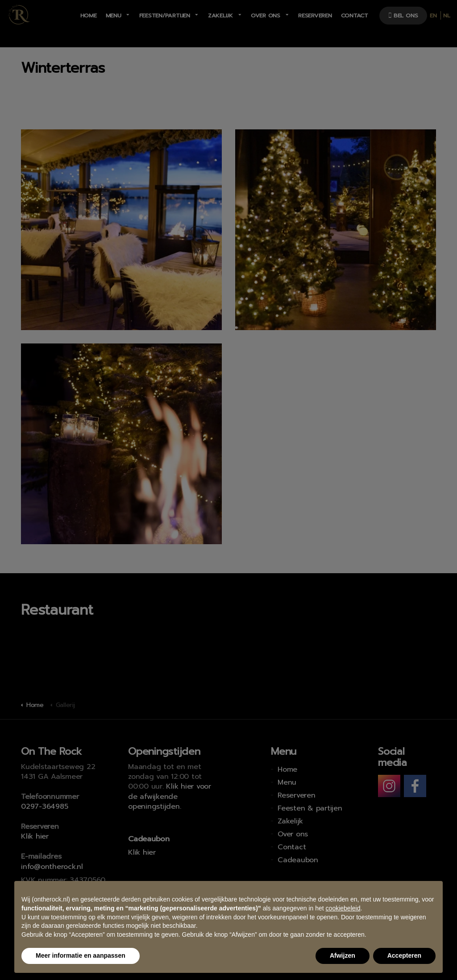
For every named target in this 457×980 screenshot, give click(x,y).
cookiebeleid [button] (343, 908)
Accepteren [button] (404, 955)
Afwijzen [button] (343, 955)
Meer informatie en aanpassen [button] (81, 955)
